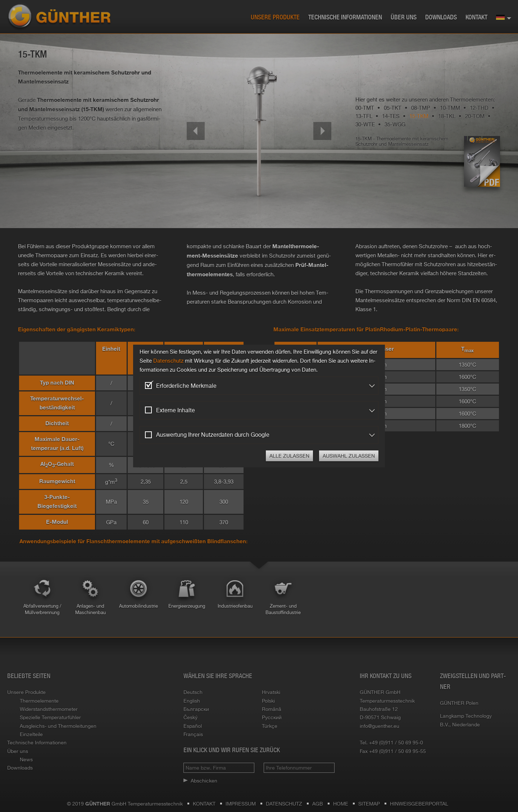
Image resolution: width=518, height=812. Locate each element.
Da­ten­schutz (168, 361)
